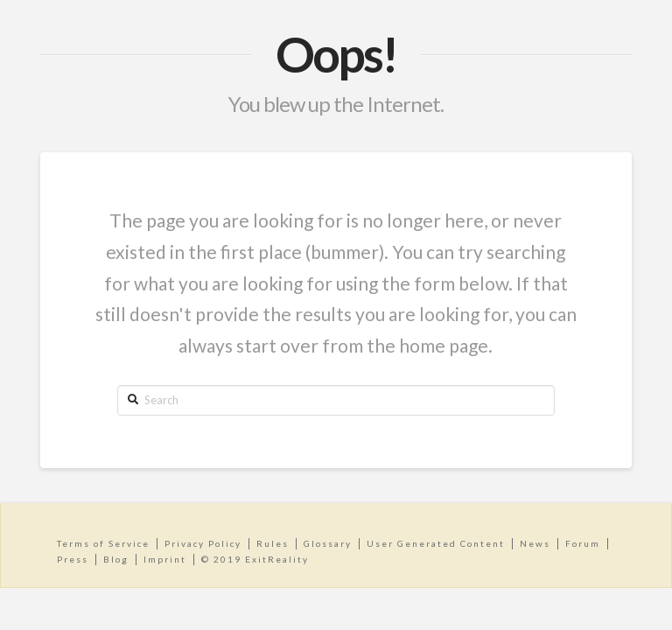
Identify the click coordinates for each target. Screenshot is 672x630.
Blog (116, 559)
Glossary (328, 543)
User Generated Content (436, 543)
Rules (273, 543)
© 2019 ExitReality (255, 559)
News (535, 543)
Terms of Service (103, 543)
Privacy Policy (203, 543)
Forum (583, 543)
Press (73, 559)
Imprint (165, 559)
